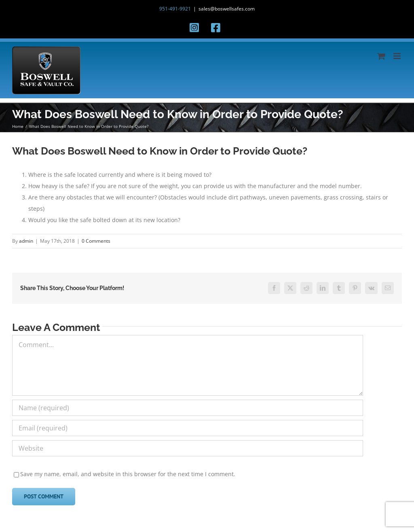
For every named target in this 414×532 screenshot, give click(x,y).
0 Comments (96, 241)
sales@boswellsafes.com (227, 9)
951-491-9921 (175, 9)
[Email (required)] (188, 428)
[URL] (188, 448)
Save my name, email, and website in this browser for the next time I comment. (128, 474)
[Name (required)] (188, 408)
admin (26, 241)
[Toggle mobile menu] (398, 56)
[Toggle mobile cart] (381, 56)
